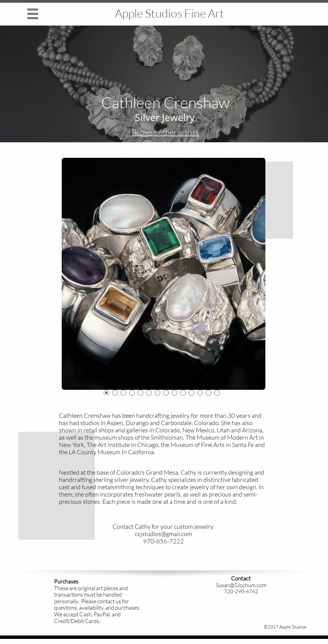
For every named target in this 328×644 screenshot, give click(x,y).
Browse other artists (165, 132)
